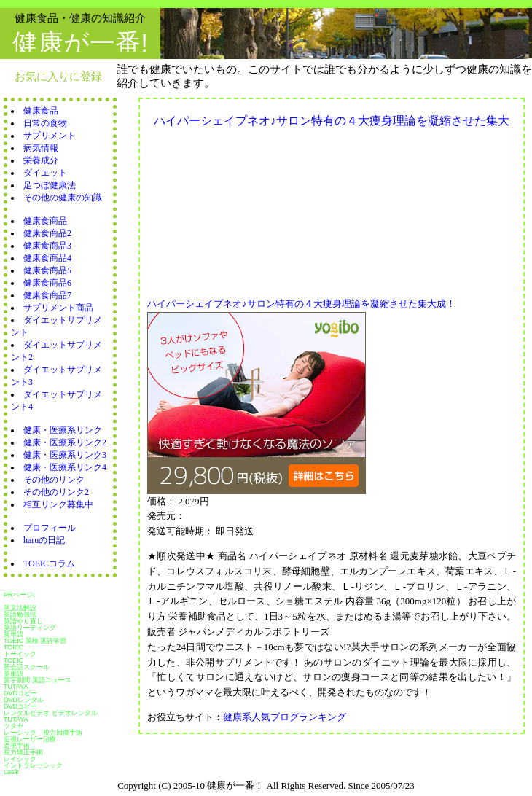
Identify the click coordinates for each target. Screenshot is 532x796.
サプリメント (50, 136)
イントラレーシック (33, 765)
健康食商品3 (47, 246)
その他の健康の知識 (63, 198)
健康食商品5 (47, 270)
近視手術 (17, 746)
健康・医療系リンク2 (65, 442)
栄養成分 (41, 160)
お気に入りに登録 (58, 76)
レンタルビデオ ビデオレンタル (51, 713)
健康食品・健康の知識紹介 (80, 18)
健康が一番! (80, 43)
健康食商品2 (47, 233)
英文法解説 (20, 608)
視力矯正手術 (23, 752)
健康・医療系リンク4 (65, 467)
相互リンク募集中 (58, 504)
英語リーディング (30, 628)
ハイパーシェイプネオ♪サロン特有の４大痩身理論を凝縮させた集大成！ (301, 304)
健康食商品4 (47, 258)
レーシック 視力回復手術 (43, 733)
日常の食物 (45, 123)
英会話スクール (27, 667)
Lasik (11, 772)
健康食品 (41, 111)
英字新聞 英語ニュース (38, 680)
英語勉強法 (20, 614)
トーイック (20, 654)
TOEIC (13, 660)
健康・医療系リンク (63, 430)
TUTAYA (16, 687)
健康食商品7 (47, 295)
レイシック (20, 759)
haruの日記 (44, 540)
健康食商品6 (47, 283)
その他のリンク (54, 480)
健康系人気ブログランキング (285, 717)
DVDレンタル (24, 700)
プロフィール (50, 528)
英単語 (13, 634)
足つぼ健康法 (50, 185)
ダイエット (45, 173)
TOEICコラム (49, 563)
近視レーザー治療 (30, 739)
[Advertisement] (227, 208)
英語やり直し (23, 621)
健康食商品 (45, 221)
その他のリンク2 (56, 492)
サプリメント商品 (58, 308)
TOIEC (13, 647)
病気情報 (41, 148)
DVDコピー (20, 693)
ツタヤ (13, 726)
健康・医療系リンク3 (65, 455)
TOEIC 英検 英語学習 (35, 641)
